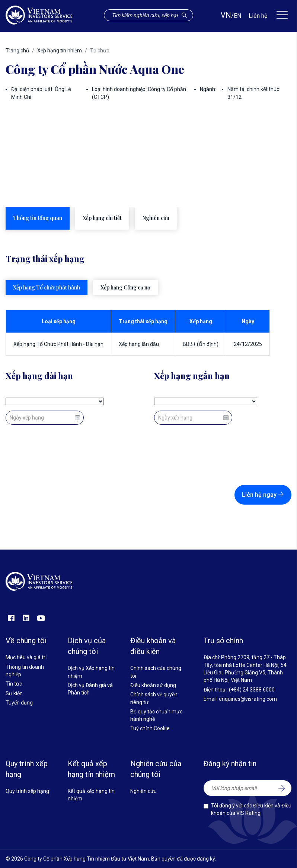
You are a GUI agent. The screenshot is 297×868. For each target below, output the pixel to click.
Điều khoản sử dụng (153, 685)
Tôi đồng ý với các (251, 809)
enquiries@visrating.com (248, 699)
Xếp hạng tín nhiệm (60, 51)
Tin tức (14, 684)
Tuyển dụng (19, 703)
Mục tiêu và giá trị (26, 657)
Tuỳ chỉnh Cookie (150, 728)
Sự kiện (14, 693)
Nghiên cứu (143, 791)
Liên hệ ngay (263, 495)
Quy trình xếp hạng (27, 791)
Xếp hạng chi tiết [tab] (102, 218)
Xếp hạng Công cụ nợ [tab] (125, 287)
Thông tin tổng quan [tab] (38, 218)
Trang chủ (17, 51)
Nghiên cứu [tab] (156, 218)
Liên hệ (258, 16)
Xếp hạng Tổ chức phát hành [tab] (47, 287)
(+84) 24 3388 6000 (252, 690)
